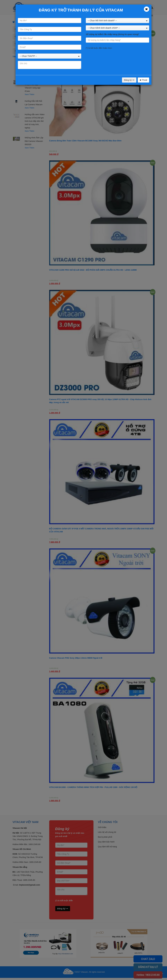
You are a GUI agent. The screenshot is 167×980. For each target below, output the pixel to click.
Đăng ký (129, 80)
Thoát (143, 80)
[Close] (147, 9)
